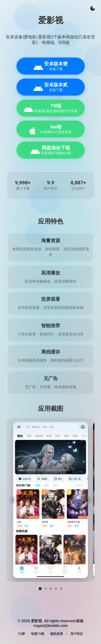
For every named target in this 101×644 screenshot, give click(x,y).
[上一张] (13, 500)
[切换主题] (93, 8)
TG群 (22, 634)
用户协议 (77, 634)
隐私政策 (57, 634)
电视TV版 (38, 634)
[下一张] (88, 500)
